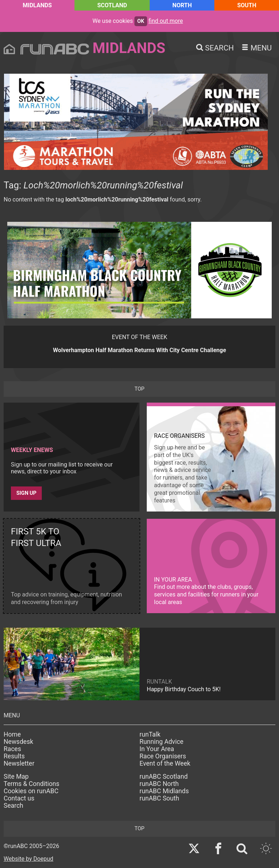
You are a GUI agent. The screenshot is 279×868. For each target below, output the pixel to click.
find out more (166, 21)
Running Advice (161, 742)
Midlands (37, 5)
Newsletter (19, 763)
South (247, 5)
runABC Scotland (164, 777)
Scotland (112, 5)
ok (141, 21)
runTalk (150, 734)
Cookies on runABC (31, 791)
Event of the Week (165, 763)
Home (12, 734)
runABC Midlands (164, 791)
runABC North (159, 784)
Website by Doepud (29, 859)
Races (12, 749)
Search (13, 806)
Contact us (19, 798)
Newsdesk (18, 742)
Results (14, 756)
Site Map (16, 777)
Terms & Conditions (31, 784)
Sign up (26, 493)
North (182, 5)
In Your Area (157, 749)
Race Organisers (163, 756)
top (139, 389)
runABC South (159, 798)
